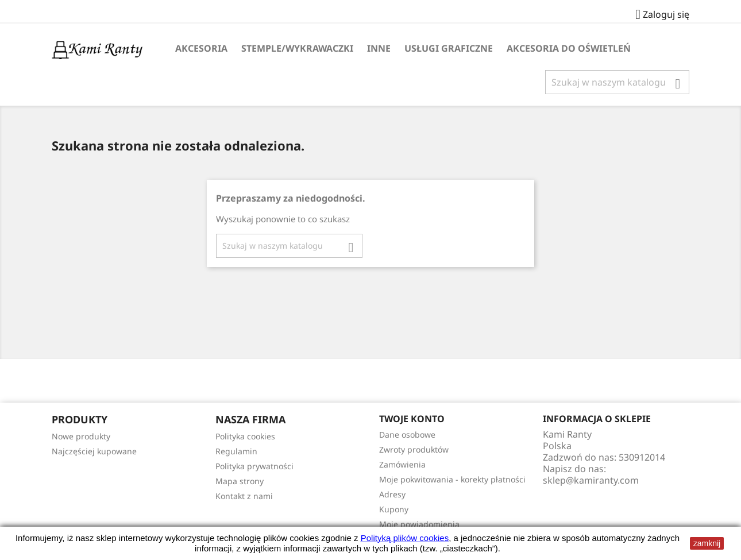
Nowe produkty (81, 436)
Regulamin (236, 451)
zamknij (707, 543)
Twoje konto (412, 419)
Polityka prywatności (254, 466)
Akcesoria (201, 48)
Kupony (394, 509)
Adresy (392, 494)
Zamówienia (402, 464)
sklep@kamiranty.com (591, 480)
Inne (379, 48)
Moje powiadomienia (419, 524)
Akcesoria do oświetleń (569, 48)
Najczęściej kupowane (94, 451)
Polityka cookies (245, 436)
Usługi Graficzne (449, 48)
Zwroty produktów (414, 449)
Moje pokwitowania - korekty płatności (452, 479)
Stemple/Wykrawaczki (297, 48)
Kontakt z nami (244, 496)
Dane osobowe (407, 435)
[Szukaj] (617, 82)
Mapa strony (240, 481)
